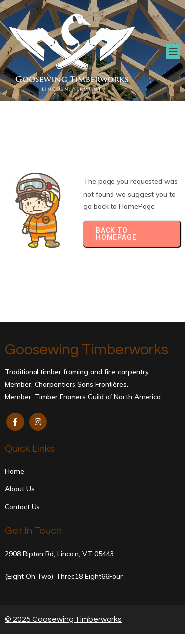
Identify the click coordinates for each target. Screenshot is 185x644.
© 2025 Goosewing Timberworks (63, 619)
